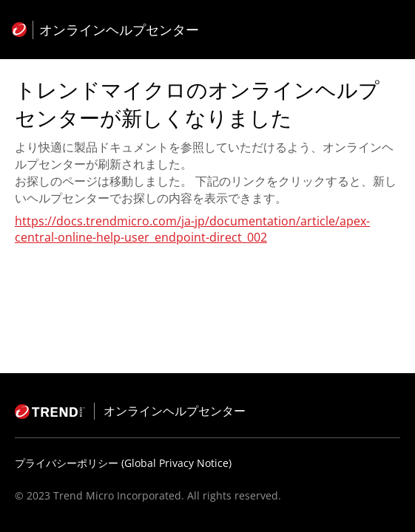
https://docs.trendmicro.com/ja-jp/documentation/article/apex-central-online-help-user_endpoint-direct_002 (192, 229)
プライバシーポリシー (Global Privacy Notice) (123, 463)
